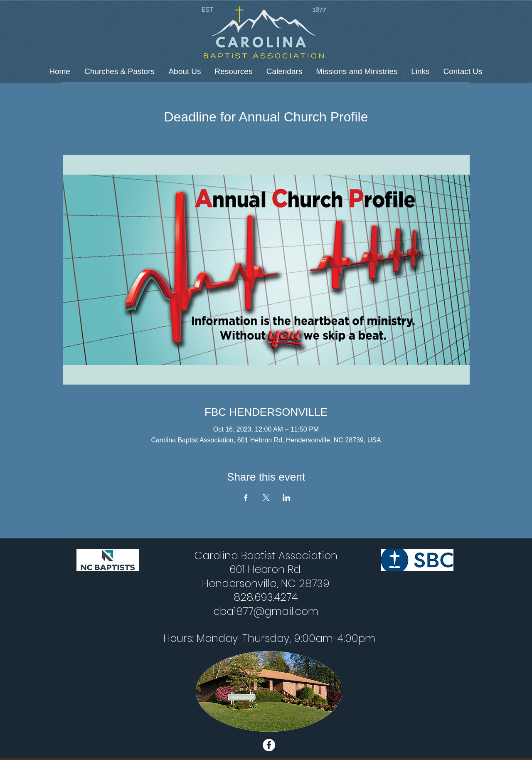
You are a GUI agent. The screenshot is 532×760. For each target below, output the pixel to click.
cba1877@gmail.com (266, 611)
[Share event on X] (266, 498)
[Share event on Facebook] (246, 498)
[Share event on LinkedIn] (287, 498)
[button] (119, 71)
